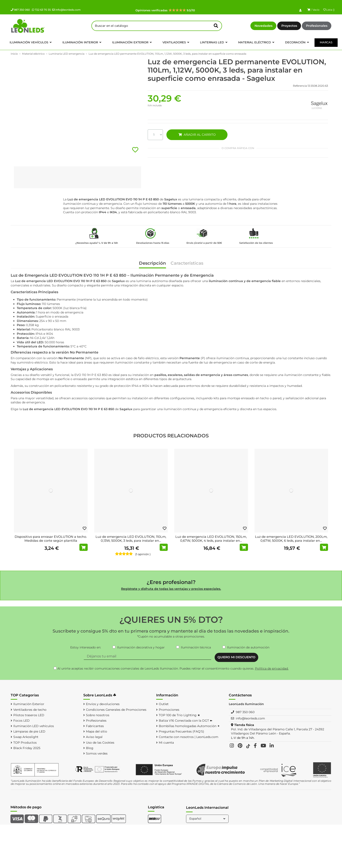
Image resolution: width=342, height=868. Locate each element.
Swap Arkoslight (26, 737)
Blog (90, 748)
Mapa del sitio (97, 731)
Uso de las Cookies (100, 743)
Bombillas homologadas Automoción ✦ (189, 726)
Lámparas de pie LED (29, 731)
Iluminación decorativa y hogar (141, 647)
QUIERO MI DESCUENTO (236, 657)
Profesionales (317, 26)
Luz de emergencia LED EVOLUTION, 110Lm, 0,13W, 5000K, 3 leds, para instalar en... (131, 539)
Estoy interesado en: (86, 647)
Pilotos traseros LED (29, 715)
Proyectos (289, 26)
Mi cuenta (166, 743)
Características (187, 263)
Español (208, 819)
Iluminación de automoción (248, 647)
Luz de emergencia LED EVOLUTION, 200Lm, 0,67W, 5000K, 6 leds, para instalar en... (291, 539)
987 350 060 (20, 10)
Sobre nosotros (98, 715)
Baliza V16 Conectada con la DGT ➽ (186, 721)
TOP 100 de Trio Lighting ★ (180, 715)
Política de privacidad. (272, 668)
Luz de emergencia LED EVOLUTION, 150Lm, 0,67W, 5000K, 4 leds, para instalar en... (211, 539)
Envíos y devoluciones (103, 704)
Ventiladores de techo (30, 710)
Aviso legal (94, 737)
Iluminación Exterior (29, 704)
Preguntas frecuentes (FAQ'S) (181, 731)
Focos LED (21, 721)
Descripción (152, 263)
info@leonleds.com (66, 10)
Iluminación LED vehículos (34, 726)
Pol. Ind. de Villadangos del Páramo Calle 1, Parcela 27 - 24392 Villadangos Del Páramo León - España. (278, 731)
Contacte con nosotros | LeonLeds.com (189, 737)
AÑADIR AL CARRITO (197, 135)
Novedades (263, 26)
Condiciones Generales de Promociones (116, 710)
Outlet (164, 704)
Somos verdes (97, 753)
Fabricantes (95, 726)
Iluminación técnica (196, 647)
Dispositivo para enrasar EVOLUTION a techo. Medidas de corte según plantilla (51, 539)
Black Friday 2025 (27, 748)
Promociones (169, 710)
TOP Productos (25, 743)
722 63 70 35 (41, 10)
